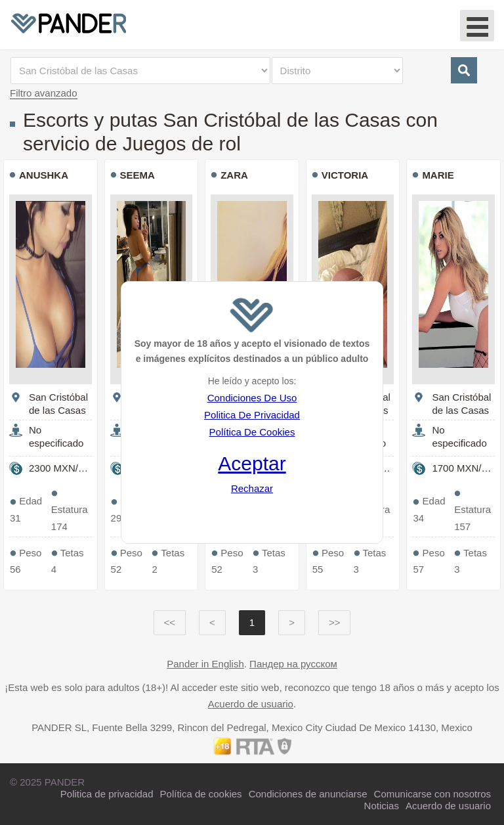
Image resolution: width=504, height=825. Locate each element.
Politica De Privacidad (252, 415)
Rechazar (252, 488)
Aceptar (252, 463)
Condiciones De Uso (252, 398)
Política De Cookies (252, 432)
